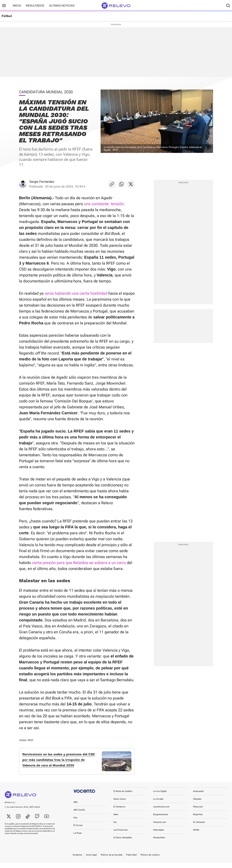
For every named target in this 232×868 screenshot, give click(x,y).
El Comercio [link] (119, 812)
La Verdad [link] (158, 804)
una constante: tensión (104, 204)
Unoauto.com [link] (160, 828)
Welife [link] (196, 835)
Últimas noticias (62, 6)
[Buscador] (228, 6)
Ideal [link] (116, 820)
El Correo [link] (78, 831)
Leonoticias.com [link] (161, 812)
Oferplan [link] (197, 804)
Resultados (35, 6)
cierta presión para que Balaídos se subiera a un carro (79, 563)
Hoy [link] (75, 823)
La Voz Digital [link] (160, 797)
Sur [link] (115, 828)
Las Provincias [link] (121, 835)
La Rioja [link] (78, 838)
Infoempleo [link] (159, 835)
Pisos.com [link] (198, 812)
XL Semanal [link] (199, 828)
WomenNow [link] (159, 843)
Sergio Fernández (42, 182)
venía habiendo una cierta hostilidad (76, 293)
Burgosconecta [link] (160, 820)
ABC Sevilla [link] (79, 815)
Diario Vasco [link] (120, 804)
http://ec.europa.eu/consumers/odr (24, 839)
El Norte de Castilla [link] (123, 797)
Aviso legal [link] (91, 860)
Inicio (17, 6)
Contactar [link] (77, 860)
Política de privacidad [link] (112, 860)
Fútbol (7, 16)
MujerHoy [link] (198, 820)
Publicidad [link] (131, 860)
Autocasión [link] (199, 797)
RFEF (31, 740)
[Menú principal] (4, 6)
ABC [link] (76, 807)
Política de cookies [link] (150, 860)
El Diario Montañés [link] (123, 843)
